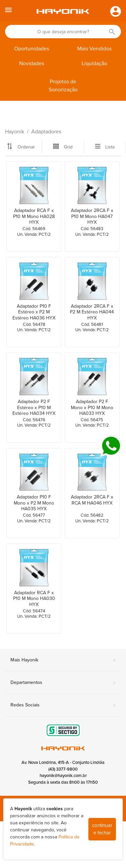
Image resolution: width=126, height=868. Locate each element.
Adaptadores (46, 132)
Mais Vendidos (94, 49)
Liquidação (94, 63)
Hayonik (15, 132)
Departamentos (63, 683)
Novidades (32, 63)
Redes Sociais (63, 705)
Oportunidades (32, 49)
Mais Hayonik (63, 660)
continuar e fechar (102, 829)
